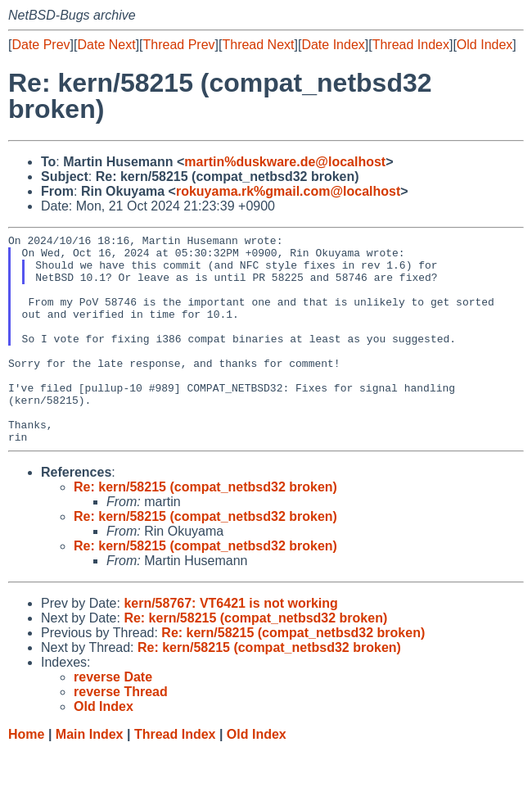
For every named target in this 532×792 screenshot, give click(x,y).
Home (26, 776)
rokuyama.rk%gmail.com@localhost (288, 191)
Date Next (106, 45)
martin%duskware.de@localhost (285, 162)
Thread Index (411, 45)
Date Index (333, 45)
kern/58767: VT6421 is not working (230, 645)
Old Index (485, 45)
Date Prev (41, 45)
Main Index (90, 776)
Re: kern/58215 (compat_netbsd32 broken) (205, 529)
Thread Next (258, 45)
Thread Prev (179, 45)
